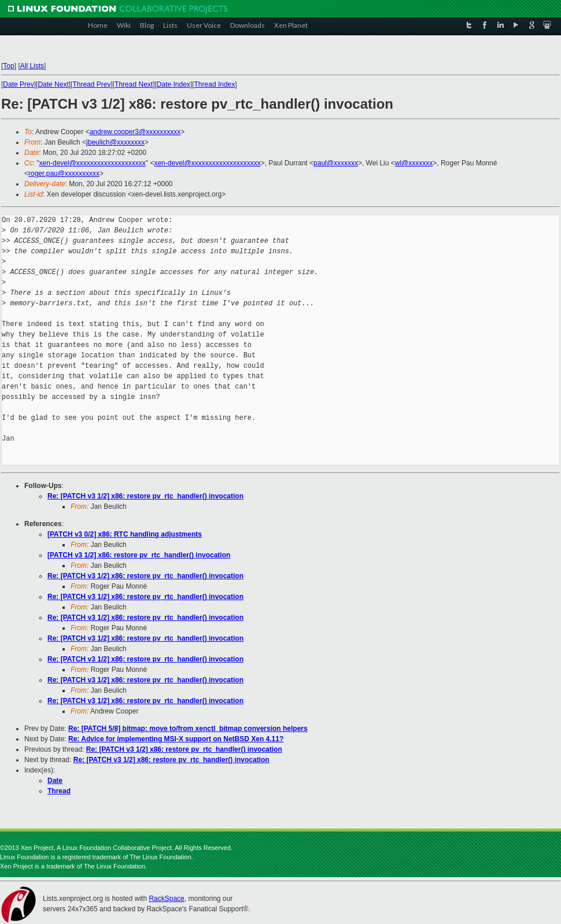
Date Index (174, 84)
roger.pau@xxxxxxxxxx (64, 173)
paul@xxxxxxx (336, 163)
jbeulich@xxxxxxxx (115, 142)
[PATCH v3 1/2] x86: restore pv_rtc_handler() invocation (139, 555)
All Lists (32, 66)
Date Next (53, 84)
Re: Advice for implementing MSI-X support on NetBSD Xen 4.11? (176, 739)
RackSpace (166, 899)
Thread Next (134, 84)
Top (8, 66)
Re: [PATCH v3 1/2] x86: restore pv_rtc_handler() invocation (145, 496)
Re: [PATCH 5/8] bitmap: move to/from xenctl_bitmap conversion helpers (188, 729)
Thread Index (215, 84)
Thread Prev (91, 84)
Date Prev (18, 84)
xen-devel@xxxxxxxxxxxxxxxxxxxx (93, 163)
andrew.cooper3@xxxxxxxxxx (135, 132)
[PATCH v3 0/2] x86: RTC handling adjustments (125, 534)
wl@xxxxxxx (414, 163)
